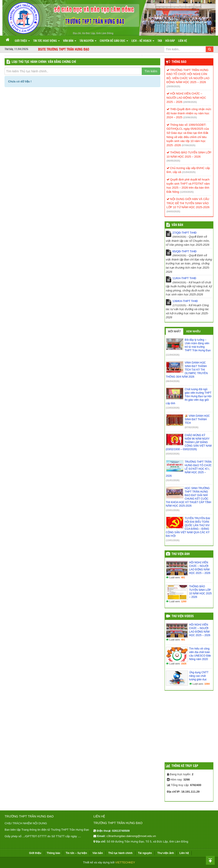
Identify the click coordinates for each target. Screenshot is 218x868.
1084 (207, 684)
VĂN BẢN (177, 225)
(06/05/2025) (173, 161)
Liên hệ (183, 41)
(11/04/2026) (173, 355)
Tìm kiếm (151, 71)
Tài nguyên (88, 41)
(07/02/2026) (192, 427)
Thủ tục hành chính (120, 853)
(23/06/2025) (190, 117)
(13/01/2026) (173, 540)
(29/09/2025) (173, 86)
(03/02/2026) (173, 454)
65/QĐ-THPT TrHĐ (185, 251)
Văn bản (70, 41)
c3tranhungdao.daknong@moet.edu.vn (131, 836)
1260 (184, 601)
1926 (184, 664)
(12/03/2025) (187, 192)
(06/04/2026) (173, 381)
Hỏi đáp (170, 41)
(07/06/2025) (189, 145)
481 (183, 577)
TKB (160, 41)
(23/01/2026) (173, 510)
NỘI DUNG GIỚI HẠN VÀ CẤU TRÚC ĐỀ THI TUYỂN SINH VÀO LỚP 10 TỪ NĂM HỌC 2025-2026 (188, 203)
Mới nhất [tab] (174, 331)
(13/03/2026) (173, 408)
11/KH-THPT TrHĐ (184, 278)
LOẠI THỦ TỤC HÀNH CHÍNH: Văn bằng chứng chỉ (44, 62)
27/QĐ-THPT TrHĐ (185, 233)
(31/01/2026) (173, 480)
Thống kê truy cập (185, 766)
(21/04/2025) (189, 172)
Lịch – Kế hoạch (143, 41)
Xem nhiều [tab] (193, 331)
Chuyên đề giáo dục (114, 41)
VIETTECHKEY (125, 862)
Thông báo (179, 62)
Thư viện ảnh (181, 554)
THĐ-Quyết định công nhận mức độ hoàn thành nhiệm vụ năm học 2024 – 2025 (189, 113)
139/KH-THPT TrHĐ (185, 301)
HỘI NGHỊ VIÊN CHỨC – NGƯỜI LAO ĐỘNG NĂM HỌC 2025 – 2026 (186, 98)
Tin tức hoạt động (46, 41)
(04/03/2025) (173, 211)
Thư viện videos (183, 616)
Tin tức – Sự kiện (76, 853)
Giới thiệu (22, 41)
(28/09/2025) (190, 102)
